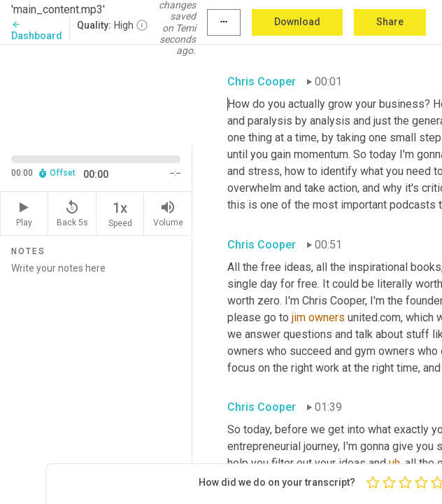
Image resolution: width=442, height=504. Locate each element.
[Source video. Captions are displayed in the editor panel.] (96, 93)
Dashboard (37, 30)
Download (297, 22)
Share (390, 22)
